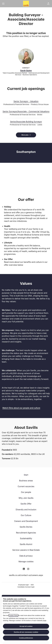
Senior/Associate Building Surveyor (26, 122)
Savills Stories (26, 527)
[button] (48, 4)
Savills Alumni (26, 544)
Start (26, 475)
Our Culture (26, 515)
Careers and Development (26, 521)
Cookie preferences (26, 638)
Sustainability (26, 538)
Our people (26, 492)
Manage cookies (26, 562)
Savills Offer (26, 504)
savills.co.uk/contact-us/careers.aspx (26, 575)
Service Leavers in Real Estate (26, 550)
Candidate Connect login (26, 587)
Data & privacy (26, 556)
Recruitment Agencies (26, 533)
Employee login (24, 585)
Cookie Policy (13, 615)
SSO (32, 585)
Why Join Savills (26, 498)
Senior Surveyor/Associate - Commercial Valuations (26, 112)
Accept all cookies (26, 626)
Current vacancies (26, 486)
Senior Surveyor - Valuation (26, 101)
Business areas (26, 481)
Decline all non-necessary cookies (26, 632)
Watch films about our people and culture (21, 408)
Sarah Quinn (26, 71)
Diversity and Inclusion (26, 510)
